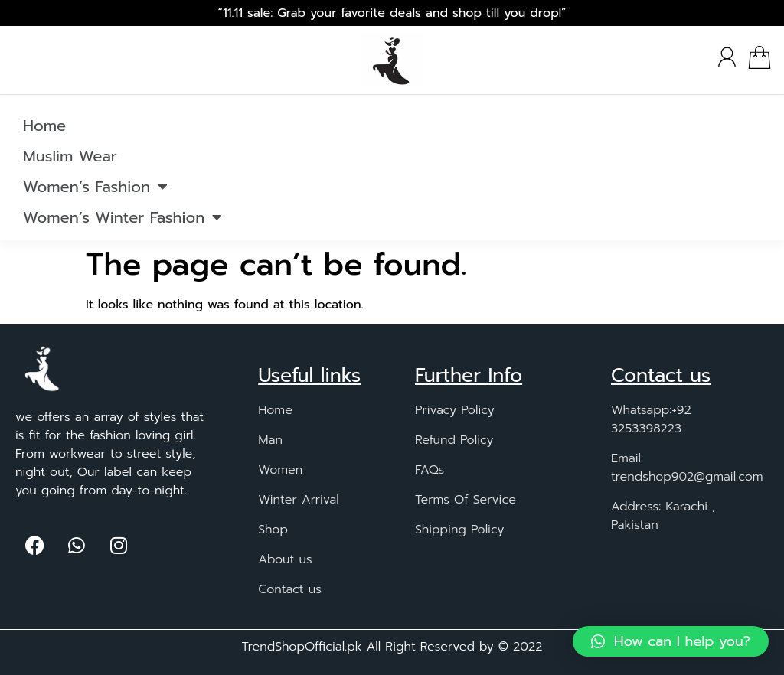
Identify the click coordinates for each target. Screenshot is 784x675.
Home (44, 126)
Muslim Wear (70, 156)
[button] (671, 641)
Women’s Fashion (95, 187)
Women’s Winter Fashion (122, 217)
